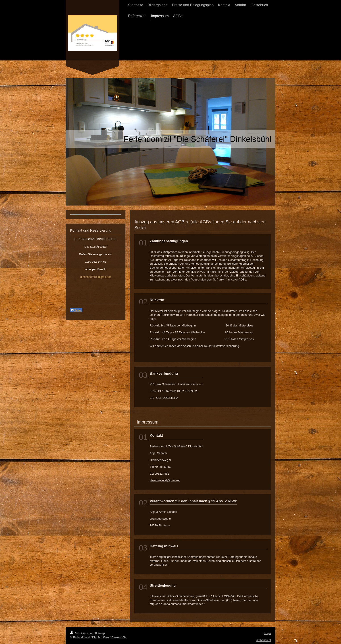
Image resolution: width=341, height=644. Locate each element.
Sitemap (100, 633)
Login (267, 633)
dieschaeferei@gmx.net (165, 480)
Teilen (76, 310)
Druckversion (81, 633)
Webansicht (263, 640)
